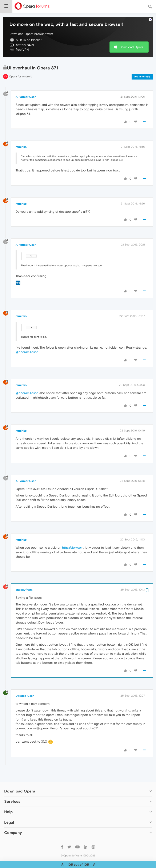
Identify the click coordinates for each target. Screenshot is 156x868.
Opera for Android (21, 64)
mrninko (21, 134)
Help (8, 799)
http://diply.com (73, 535)
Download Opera (132, 34)
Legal (9, 809)
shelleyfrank (24, 577)
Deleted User (25, 683)
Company (13, 820)
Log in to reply (142, 64)
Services (12, 789)
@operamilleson (27, 339)
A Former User (26, 84)
